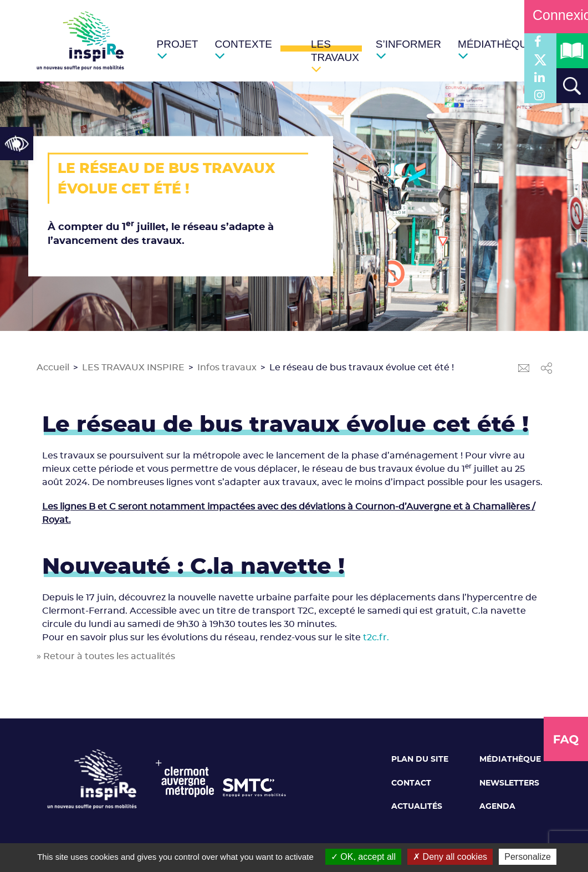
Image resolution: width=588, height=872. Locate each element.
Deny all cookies (450, 857)
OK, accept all (363, 857)
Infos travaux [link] (227, 368)
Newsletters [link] (509, 783)
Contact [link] (411, 783)
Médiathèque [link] (510, 759)
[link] (17, 144)
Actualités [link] (417, 807)
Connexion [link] (556, 15)
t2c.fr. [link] (376, 638)
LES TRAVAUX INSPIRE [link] (133, 368)
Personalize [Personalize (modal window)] (528, 857)
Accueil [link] (53, 368)
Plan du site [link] (420, 759)
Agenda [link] (497, 807)
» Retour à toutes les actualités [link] (106, 656)
